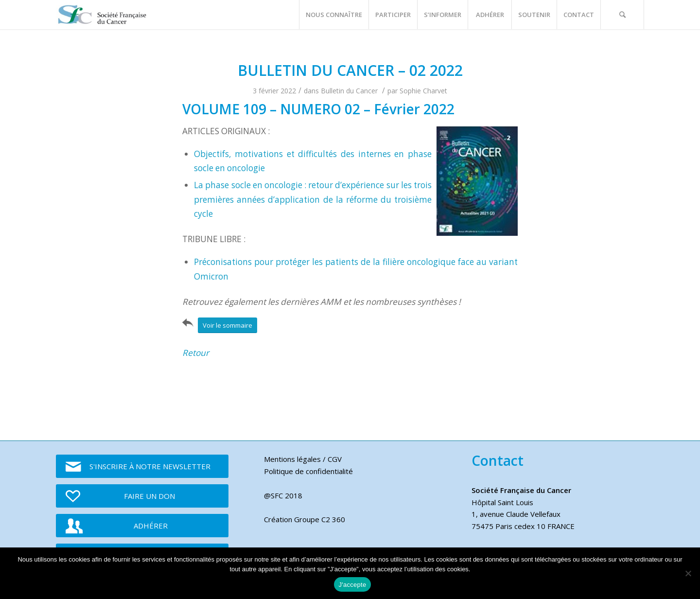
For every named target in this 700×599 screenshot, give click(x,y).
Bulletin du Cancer (349, 91)
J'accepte (353, 585)
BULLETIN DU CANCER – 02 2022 (350, 70)
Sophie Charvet (423, 91)
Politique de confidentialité (308, 471)
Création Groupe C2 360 (305, 519)
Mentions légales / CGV (303, 459)
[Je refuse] (688, 573)
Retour (196, 353)
